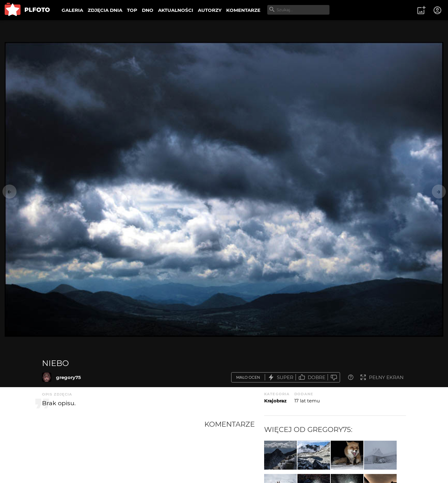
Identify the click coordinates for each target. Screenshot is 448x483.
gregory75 (68, 377)
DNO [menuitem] (148, 10)
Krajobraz (275, 401)
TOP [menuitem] (132, 10)
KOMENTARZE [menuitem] (243, 10)
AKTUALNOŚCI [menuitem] (176, 10)
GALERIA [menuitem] (72, 10)
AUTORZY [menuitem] (210, 10)
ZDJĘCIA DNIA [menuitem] (105, 10)
